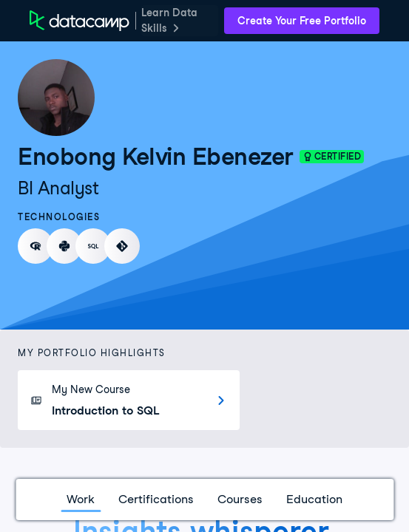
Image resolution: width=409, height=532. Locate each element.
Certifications (156, 499)
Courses (240, 499)
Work (81, 499)
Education (314, 499)
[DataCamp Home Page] (80, 21)
